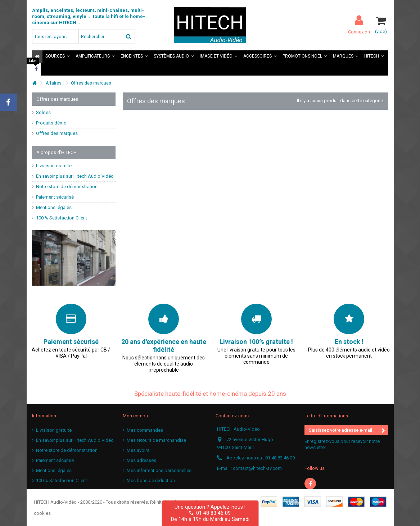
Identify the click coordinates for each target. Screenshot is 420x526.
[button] (58, 57)
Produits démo (51, 123)
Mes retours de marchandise (156, 440)
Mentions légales (54, 207)
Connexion (359, 32)
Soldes (43, 112)
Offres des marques (57, 133)
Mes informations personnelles (159, 470)
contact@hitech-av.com (257, 468)
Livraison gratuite (54, 166)
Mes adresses (141, 460)
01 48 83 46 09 (210, 513)
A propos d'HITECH (57, 152)
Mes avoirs (138, 450)
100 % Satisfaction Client (62, 218)
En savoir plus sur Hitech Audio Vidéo (75, 176)
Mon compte (136, 416)
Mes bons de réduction (151, 480)
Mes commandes (145, 430)
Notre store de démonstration (67, 187)
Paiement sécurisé (55, 197)
